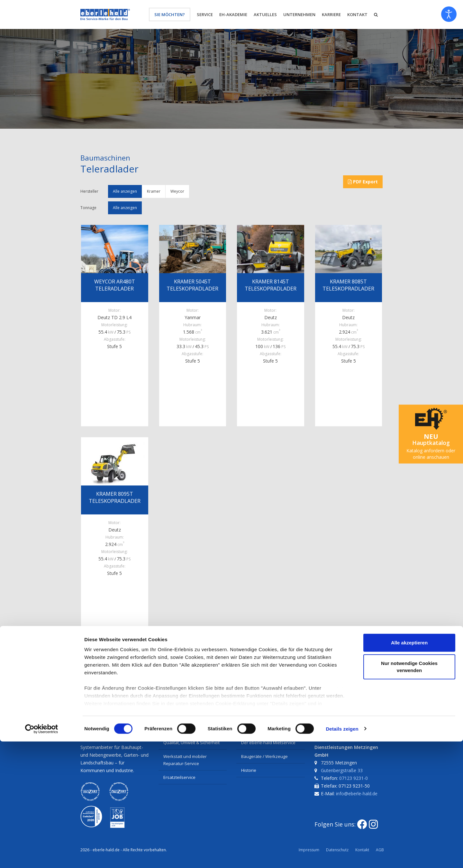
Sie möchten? (170, 14)
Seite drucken (186, 682)
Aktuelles (265, 14)
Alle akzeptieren (409, 769)
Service (205, 14)
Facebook (93, 682)
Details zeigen (342, 855)
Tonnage (88, 208)
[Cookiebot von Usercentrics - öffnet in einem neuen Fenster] (42, 855)
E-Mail (152, 682)
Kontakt (357, 14)
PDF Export (363, 182)
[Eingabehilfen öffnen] (449, 14)
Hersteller (89, 191)
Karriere (331, 14)
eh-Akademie (233, 14)
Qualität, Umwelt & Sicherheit (191, 743)
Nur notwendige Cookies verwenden (409, 793)
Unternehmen (299, 14)
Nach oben (225, 682)
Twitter (124, 682)
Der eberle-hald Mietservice (268, 743)
